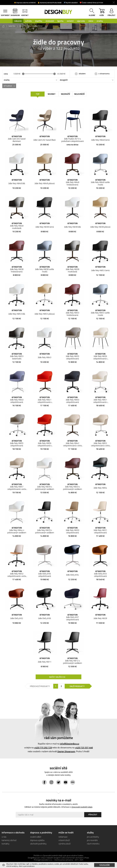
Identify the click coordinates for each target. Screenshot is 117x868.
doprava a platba (37, 840)
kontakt (25, 15)
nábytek (18, 21)
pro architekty (93, 837)
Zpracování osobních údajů (82, 807)
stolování (50, 21)
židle (21, 26)
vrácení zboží (64, 840)
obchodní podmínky (38, 844)
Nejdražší (65, 94)
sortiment (5, 15)
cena (6, 74)
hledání (92, 15)
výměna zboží (64, 844)
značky (100, 21)
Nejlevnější (79, 94)
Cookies (80, 856)
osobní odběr (36, 837)
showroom (15, 15)
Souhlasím (104, 865)
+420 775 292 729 (43, 747)
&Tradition (8, 86)
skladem (82, 74)
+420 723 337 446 (84, 747)
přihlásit (112, 15)
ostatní (70, 21)
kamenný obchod (9, 840)
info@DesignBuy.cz (70, 744)
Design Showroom (66, 751)
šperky (60, 21)
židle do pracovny (35, 26)
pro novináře (92, 840)
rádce (91, 21)
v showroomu (104, 74)
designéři (64, 80)
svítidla (28, 21)
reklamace (63, 837)
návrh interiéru (93, 844)
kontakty (6, 844)
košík (102, 13)
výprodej (81, 21)
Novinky (52, 94)
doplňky (39, 21)
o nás (4, 837)
